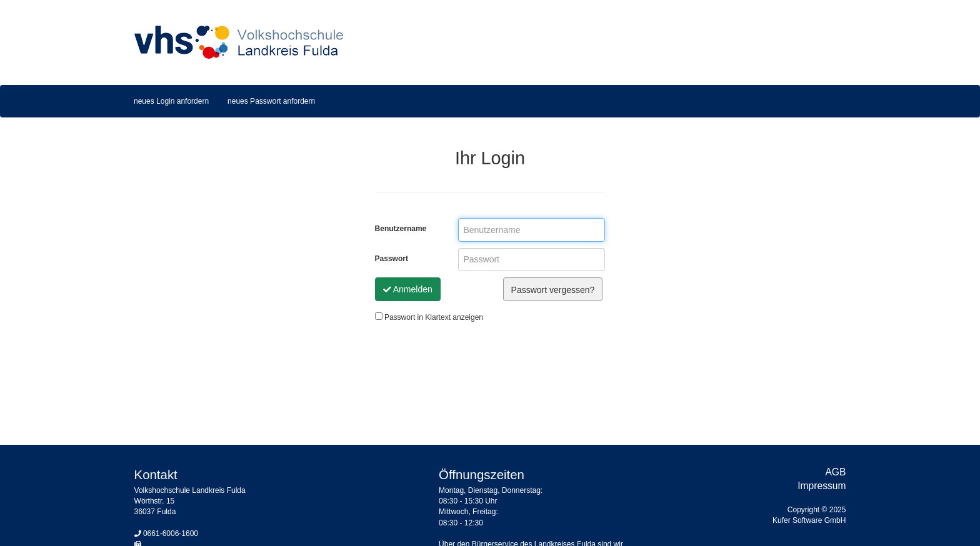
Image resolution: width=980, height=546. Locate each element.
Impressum (822, 486)
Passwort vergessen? (553, 290)
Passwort (392, 259)
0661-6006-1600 (171, 534)
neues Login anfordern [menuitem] (171, 101)
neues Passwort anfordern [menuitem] (271, 101)
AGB (835, 472)
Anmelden (408, 289)
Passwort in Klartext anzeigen (429, 317)
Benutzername (401, 229)
